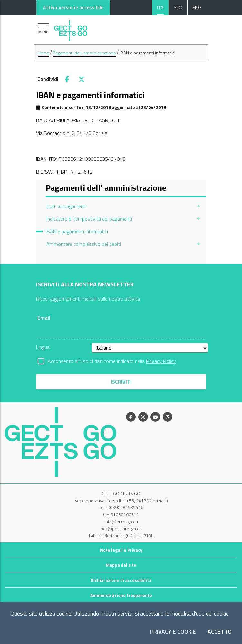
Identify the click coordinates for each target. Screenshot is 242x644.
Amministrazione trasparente (121, 595)
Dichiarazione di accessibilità (121, 580)
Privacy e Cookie (173, 632)
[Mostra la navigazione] (44, 28)
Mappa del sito (121, 565)
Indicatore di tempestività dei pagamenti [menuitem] (89, 219)
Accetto (220, 632)
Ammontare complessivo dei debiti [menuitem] (84, 244)
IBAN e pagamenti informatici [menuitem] (77, 231)
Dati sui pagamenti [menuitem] (66, 206)
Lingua (43, 347)
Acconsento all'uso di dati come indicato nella (112, 361)
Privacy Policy (161, 361)
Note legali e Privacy (121, 550)
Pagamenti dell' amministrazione (84, 53)
